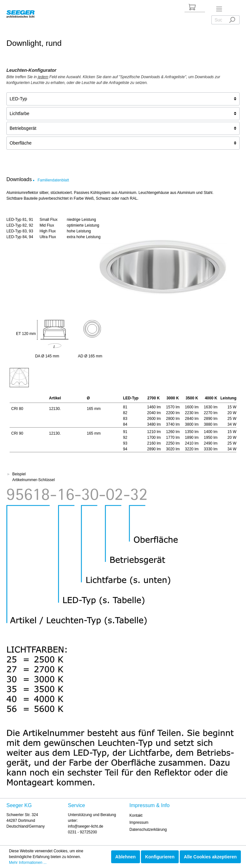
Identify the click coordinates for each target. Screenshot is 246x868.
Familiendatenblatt (53, 180)
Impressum (139, 822)
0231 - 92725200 (82, 832)
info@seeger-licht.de (86, 826)
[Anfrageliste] (192, 7)
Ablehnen (126, 857)
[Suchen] (232, 20)
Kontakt (136, 815)
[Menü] (219, 9)
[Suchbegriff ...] (218, 20)
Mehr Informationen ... (28, 863)
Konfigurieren (160, 857)
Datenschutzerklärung (148, 830)
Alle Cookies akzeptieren (210, 857)
